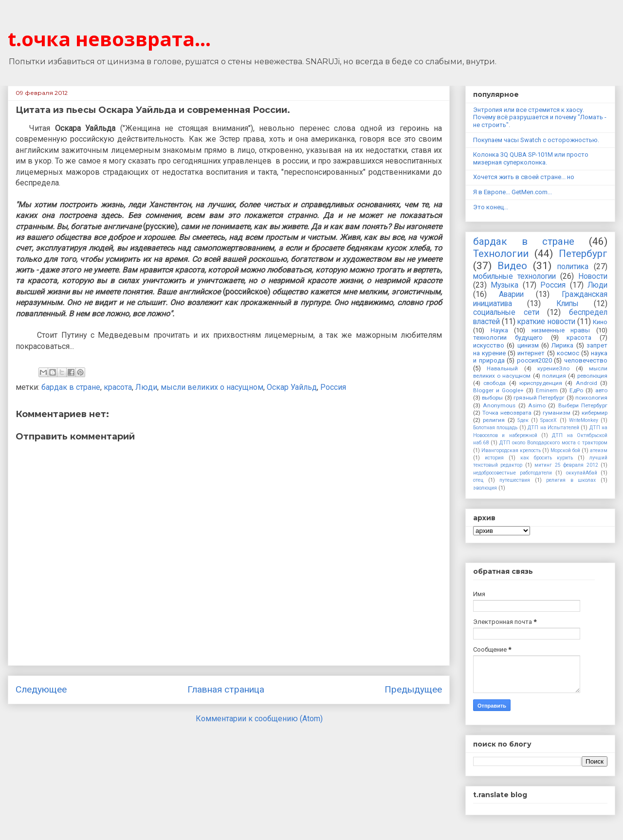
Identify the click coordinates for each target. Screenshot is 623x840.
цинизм (528, 345)
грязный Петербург (539, 398)
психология (591, 398)
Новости (593, 276)
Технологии (501, 254)
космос (568, 353)
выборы (492, 398)
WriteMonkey (584, 420)
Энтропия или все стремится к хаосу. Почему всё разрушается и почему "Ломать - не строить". (540, 117)
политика (573, 267)
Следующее (41, 689)
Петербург (583, 254)
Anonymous (499, 405)
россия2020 (534, 360)
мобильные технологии (514, 276)
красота (118, 387)
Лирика (562, 345)
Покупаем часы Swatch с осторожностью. (536, 140)
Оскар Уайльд (292, 387)
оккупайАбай (582, 473)
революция (592, 376)
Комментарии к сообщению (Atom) (259, 719)
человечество (586, 360)
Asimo (537, 405)
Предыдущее (413, 689)
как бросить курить (547, 458)
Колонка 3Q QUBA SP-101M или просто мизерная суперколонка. (531, 158)
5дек (523, 420)
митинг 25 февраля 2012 (566, 465)
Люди (146, 387)
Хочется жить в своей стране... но (524, 177)
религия (494, 420)
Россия (333, 387)
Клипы (568, 304)
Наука (499, 330)
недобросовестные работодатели (513, 473)
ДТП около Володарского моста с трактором (553, 443)
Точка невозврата (507, 413)
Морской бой (565, 450)
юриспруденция (541, 383)
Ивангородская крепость (511, 450)
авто (601, 390)
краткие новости (546, 322)
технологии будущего (508, 338)
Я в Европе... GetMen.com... (513, 192)
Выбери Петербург (583, 405)
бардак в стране (71, 387)
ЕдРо (576, 390)
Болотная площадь (495, 428)
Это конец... (491, 207)
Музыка (504, 285)
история (494, 458)
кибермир (595, 413)
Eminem (547, 390)
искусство (489, 345)
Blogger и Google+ (498, 390)
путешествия (515, 480)
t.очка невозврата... (109, 39)
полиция (554, 376)
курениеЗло (553, 368)
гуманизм (557, 413)
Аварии (511, 294)
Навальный (502, 368)
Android (586, 383)
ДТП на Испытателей (553, 428)
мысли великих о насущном (212, 387)
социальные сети (506, 312)
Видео (512, 266)
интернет (531, 353)
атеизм (599, 450)
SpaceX (549, 420)
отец (478, 480)
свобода (495, 383)
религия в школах (571, 480)
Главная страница (226, 689)
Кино (600, 322)
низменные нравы (561, 330)
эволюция (485, 488)
